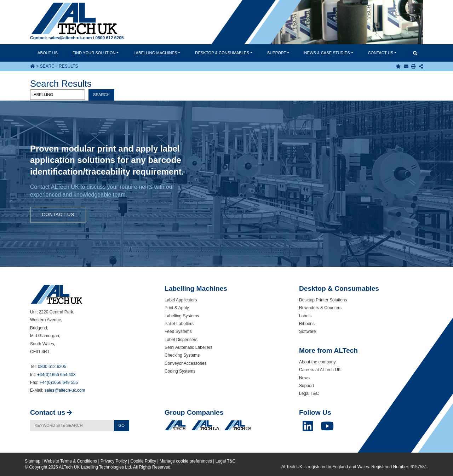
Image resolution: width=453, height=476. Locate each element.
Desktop (222, 53)
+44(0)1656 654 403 (56, 375)
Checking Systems (182, 355)
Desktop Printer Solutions (323, 300)
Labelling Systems (182, 316)
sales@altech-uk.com (70, 38)
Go (122, 425)
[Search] (72, 426)
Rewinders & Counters (320, 308)
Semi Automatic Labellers (188, 347)
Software (307, 331)
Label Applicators (181, 300)
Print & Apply (177, 308)
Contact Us (58, 214)
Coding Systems (180, 371)
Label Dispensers (181, 340)
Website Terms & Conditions (70, 461)
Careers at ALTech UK (320, 370)
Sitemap (33, 461)
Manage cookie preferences (186, 461)
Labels (305, 316)
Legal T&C (309, 393)
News (327, 53)
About (48, 53)
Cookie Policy (143, 461)
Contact (381, 53)
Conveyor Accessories (186, 363)
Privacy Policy (114, 461)
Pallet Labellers (179, 324)
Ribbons (307, 324)
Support (277, 53)
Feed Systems (178, 331)
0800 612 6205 (109, 38)
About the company (317, 362)
